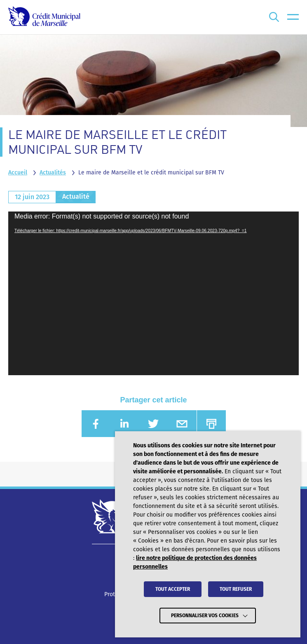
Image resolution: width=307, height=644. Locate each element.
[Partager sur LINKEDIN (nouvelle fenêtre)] (124, 424)
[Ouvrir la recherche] (274, 17)
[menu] (293, 17)
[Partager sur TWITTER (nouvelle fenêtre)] (153, 424)
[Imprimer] (211, 424)
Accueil (18, 173)
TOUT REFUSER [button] (236, 589)
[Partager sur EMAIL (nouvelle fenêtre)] (182, 424)
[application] (153, 293)
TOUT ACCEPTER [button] (173, 589)
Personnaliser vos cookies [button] (205, 616)
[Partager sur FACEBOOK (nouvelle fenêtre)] (96, 424)
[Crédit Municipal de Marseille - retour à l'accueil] (44, 17)
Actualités (53, 173)
